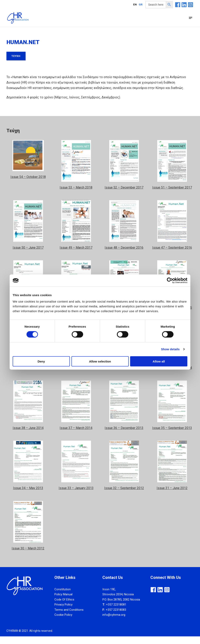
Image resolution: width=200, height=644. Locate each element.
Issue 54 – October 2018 (28, 184)
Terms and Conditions (69, 618)
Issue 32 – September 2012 (124, 496)
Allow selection (100, 361)
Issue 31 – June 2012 (172, 496)
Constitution (63, 597)
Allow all (159, 361)
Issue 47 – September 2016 (172, 255)
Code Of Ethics (64, 607)
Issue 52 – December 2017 (124, 195)
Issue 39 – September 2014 (172, 376)
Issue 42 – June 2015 (28, 376)
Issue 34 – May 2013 (28, 496)
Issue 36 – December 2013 (124, 436)
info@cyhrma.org (114, 623)
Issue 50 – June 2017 (28, 255)
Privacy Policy (63, 612)
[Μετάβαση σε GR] (141, 4)
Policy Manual (63, 602)
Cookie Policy (63, 623)
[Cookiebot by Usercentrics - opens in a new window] (170, 281)
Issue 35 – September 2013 (172, 436)
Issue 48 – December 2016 (124, 255)
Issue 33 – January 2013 (76, 496)
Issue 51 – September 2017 (172, 195)
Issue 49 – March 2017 (76, 255)
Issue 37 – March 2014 (76, 436)
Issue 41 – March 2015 (76, 376)
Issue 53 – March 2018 (76, 195)
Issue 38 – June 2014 (28, 436)
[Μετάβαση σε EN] (135, 4)
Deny (41, 361)
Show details (170, 349)
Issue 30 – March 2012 (28, 556)
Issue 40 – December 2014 (124, 376)
